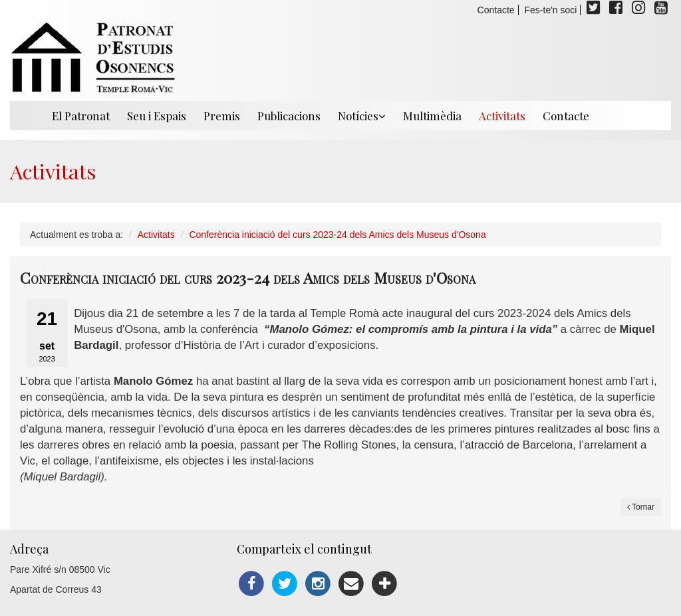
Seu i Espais (157, 116)
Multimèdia (432, 116)
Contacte (496, 10)
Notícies (362, 116)
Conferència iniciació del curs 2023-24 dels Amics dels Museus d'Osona (337, 235)
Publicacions (289, 116)
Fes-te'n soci (551, 10)
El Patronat (81, 116)
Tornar (641, 507)
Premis (222, 116)
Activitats (502, 116)
